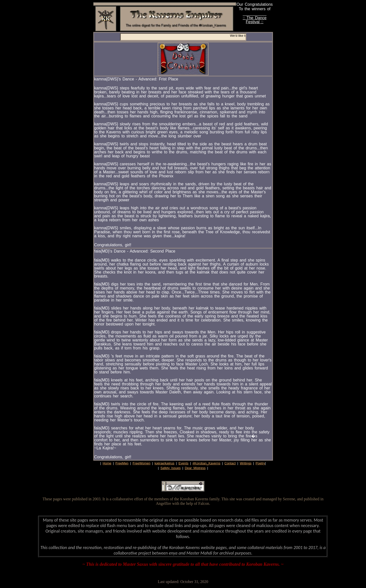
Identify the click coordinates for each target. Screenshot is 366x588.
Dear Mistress (195, 468)
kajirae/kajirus (164, 463)
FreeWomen (141, 463)
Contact (230, 463)
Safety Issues (171, 468)
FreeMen (122, 463)
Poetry (260, 463)
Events (183, 463)
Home (107, 463)
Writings (246, 463)
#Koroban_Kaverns (206, 463)
